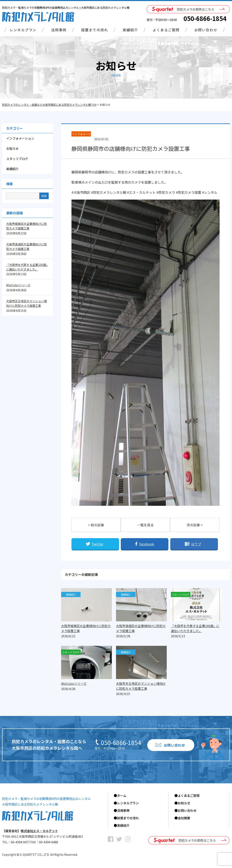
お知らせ (12, 148)
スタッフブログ (17, 159)
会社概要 (184, 818)
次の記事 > (195, 525)
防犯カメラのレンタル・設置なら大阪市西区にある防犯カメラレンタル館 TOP (49, 105)
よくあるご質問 (166, 30)
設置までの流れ (95, 30)
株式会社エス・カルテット (39, 831)
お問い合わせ (206, 30)
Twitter (97, 544)
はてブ (196, 544)
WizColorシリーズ (18, 285)
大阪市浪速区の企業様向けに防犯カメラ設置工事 (27, 246)
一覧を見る (145, 525)
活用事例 (59, 30)
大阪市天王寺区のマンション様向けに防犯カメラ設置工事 (27, 303)
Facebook (147, 544)
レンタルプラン (23, 30)
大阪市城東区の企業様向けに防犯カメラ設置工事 (27, 226)
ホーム (122, 795)
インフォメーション (20, 138)
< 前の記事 (96, 525)
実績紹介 (130, 30)
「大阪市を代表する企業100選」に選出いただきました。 (27, 267)
